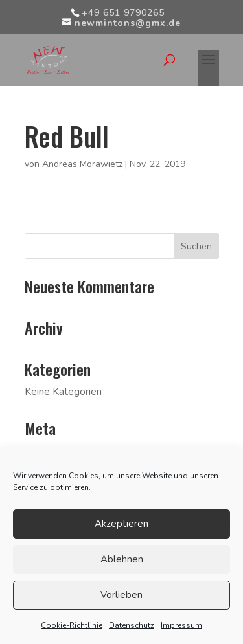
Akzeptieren (121, 524)
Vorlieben (121, 595)
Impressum (181, 625)
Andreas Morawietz (82, 164)
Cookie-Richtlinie (72, 625)
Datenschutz (132, 625)
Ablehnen (122, 559)
